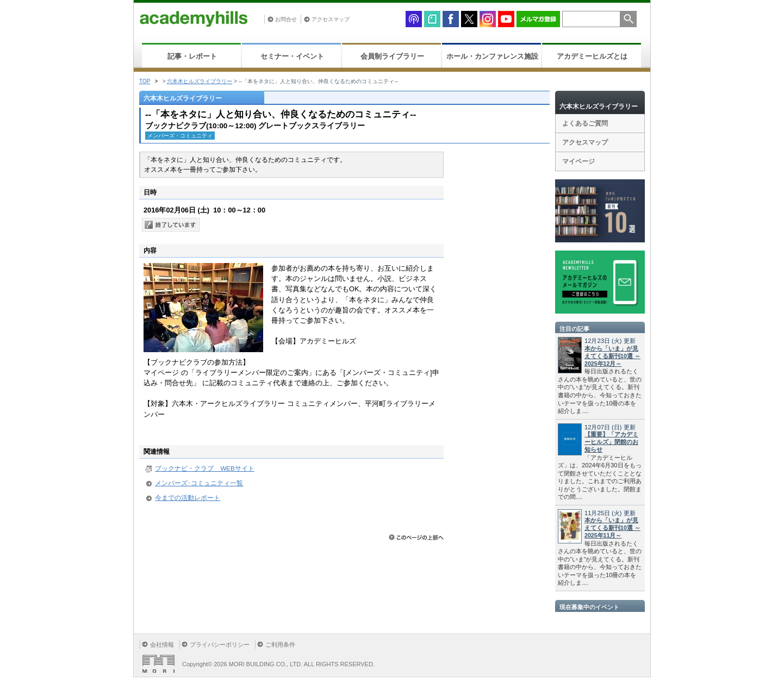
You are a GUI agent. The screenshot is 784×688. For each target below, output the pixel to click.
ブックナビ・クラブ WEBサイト (204, 468)
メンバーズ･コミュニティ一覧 (199, 483)
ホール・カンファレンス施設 (492, 56)
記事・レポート (192, 56)
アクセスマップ (331, 19)
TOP (145, 81)
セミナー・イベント (292, 56)
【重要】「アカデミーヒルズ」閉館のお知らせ (611, 442)
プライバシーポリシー (220, 645)
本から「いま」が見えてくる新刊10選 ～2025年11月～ (612, 528)
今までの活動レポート (188, 498)
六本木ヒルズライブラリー (200, 81)
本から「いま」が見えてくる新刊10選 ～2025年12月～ (612, 356)
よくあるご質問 (585, 123)
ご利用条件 (280, 645)
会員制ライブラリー (392, 56)
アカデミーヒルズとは (592, 56)
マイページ (578, 161)
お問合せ (286, 19)
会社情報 (162, 645)
